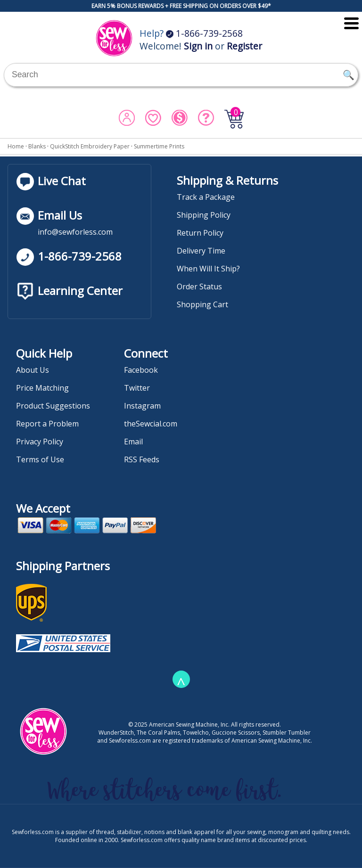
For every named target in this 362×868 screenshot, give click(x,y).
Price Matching (42, 388)
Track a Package (206, 197)
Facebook (141, 370)
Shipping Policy (204, 215)
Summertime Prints (159, 146)
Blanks (37, 146)
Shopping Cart (202, 304)
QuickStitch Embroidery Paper (90, 146)
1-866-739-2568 (204, 33)
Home (16, 146)
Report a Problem (47, 424)
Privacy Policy (40, 442)
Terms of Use (40, 459)
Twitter (137, 388)
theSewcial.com (151, 424)
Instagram (142, 406)
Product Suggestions (53, 406)
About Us (33, 370)
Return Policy (200, 233)
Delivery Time (201, 251)
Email (133, 442)
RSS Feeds (142, 459)
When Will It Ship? (208, 269)
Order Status (199, 287)
